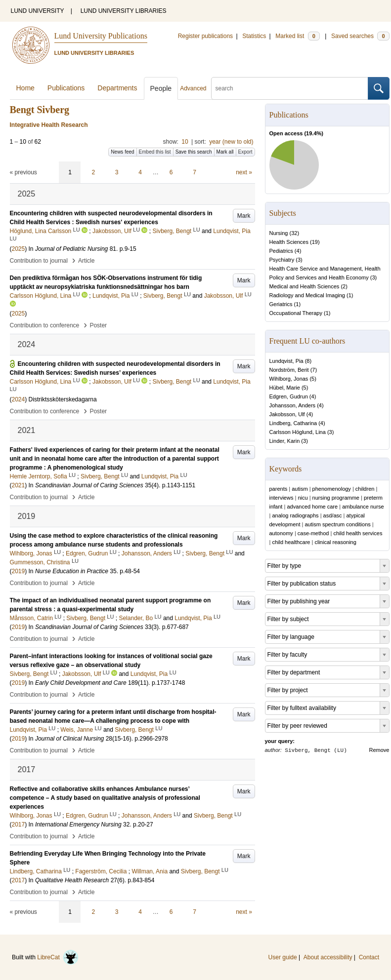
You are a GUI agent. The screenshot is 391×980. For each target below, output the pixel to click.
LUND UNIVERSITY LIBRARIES (124, 11)
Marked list (297, 36)
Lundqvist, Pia (286, 361)
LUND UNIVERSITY (38, 11)
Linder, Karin (285, 441)
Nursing (279, 233)
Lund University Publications (101, 36)
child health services (358, 533)
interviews (282, 498)
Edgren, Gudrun (289, 396)
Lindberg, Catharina (293, 423)
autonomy (281, 533)
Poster (98, 325)
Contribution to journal (39, 261)
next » (244, 172)
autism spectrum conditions (337, 524)
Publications (66, 88)
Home (25, 88)
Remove (379, 750)
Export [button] (245, 152)
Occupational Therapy (296, 313)
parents (279, 489)
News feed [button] (122, 152)
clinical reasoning (335, 542)
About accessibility (328, 957)
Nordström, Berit (289, 370)
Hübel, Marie (285, 388)
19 (315, 242)
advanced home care (312, 507)
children (365, 489)
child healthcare (291, 542)
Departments (117, 88)
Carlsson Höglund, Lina (298, 432)
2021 (19, 485)
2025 (19, 249)
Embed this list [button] (155, 152)
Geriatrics (281, 304)
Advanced (193, 88)
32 (294, 233)
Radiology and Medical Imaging (307, 295)
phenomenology (332, 489)
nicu (303, 498)
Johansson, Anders (293, 405)
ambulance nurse (363, 507)
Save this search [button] (194, 152)
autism (300, 489)
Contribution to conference (45, 325)
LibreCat (58, 957)
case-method (313, 533)
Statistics (254, 36)
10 (185, 142)
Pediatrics (281, 251)
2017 (19, 824)
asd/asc (333, 515)
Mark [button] (244, 216)
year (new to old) (231, 142)
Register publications (205, 36)
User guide (283, 957)
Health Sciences (289, 242)
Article (86, 261)
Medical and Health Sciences (304, 286)
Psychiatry (282, 260)
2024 (19, 399)
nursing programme (336, 498)
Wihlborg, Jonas (289, 379)
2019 (19, 571)
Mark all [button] (225, 152)
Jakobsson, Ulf (287, 414)
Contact (369, 957)
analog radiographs (295, 515)
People (161, 88)
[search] (290, 88)
